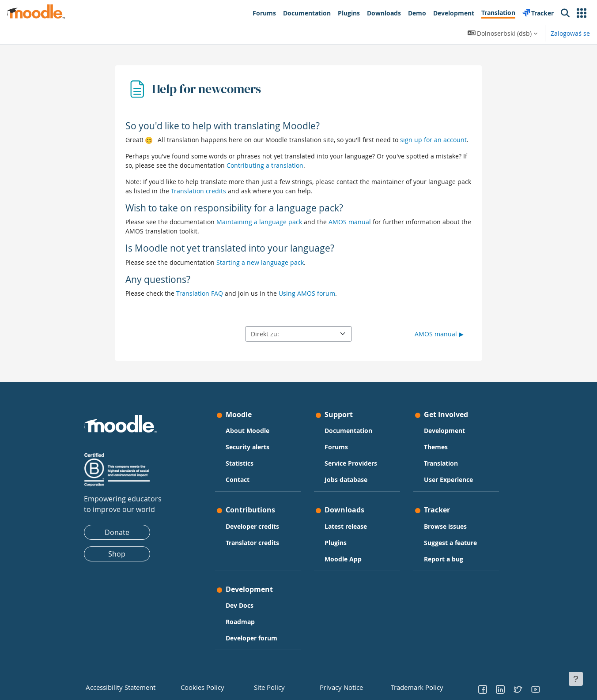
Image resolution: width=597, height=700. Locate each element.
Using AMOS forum (307, 293)
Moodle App (343, 559)
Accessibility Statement (114, 686)
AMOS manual (350, 222)
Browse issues (445, 526)
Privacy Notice (334, 686)
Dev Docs (240, 605)
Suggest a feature (450, 543)
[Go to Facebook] (483, 689)
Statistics (240, 463)
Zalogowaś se (570, 33)
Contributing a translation (265, 165)
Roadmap (240, 622)
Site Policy (266, 686)
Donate (117, 532)
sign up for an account (433, 140)
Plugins (336, 543)
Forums (336, 447)
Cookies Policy (198, 686)
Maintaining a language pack (259, 222)
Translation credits (198, 191)
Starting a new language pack (260, 262)
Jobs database (346, 480)
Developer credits (252, 526)
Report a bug (444, 559)
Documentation (348, 431)
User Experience (448, 480)
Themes (436, 447)
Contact (238, 480)
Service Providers (351, 463)
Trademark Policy (412, 686)
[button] (582, 13)
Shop (117, 554)
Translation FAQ (200, 293)
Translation (441, 463)
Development (444, 431)
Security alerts (247, 447)
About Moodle (247, 431)
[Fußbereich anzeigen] (576, 679)
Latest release (346, 526)
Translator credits (252, 543)
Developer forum (251, 638)
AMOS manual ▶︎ (439, 334)
